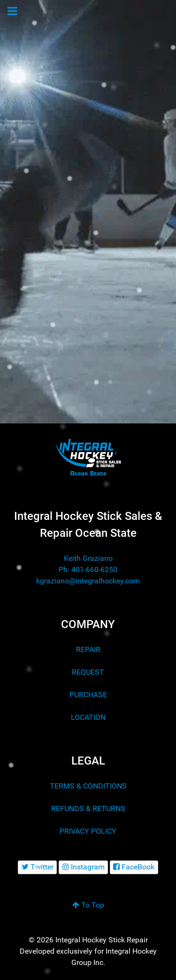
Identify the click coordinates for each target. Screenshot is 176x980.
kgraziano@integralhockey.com (88, 581)
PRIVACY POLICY (88, 831)
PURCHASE (88, 695)
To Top (88, 905)
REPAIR (88, 649)
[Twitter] (37, 867)
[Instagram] (83, 867)
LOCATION (88, 717)
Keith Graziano (88, 558)
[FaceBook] (134, 867)
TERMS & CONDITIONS (88, 786)
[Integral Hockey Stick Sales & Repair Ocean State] (88, 457)
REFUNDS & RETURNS (88, 809)
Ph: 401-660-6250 (88, 570)
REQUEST (88, 672)
